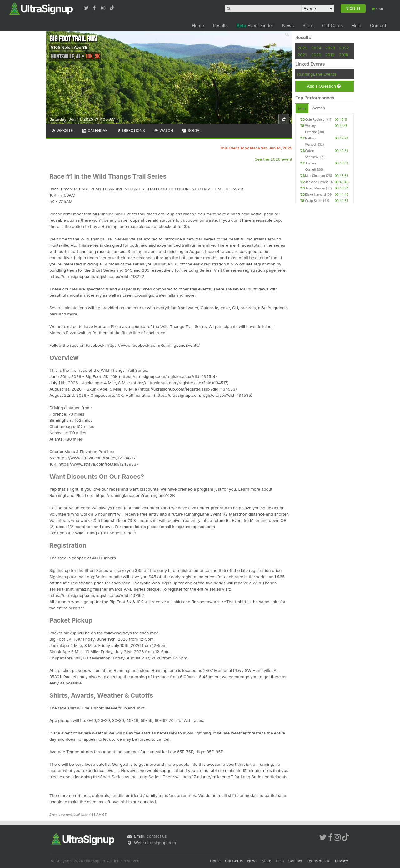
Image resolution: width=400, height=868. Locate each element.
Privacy (342, 861)
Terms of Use (319, 861)
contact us (157, 836)
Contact (378, 25)
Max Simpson (315, 176)
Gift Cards (332, 25)
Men (302, 109)
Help (356, 25)
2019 (330, 55)
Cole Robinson (316, 119)
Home (198, 25)
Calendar (95, 131)
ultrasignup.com (160, 843)
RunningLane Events (317, 74)
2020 (316, 55)
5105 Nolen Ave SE (69, 47)
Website (62, 131)
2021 (302, 55)
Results (220, 25)
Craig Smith (314, 201)
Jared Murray (315, 188)
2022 (344, 48)
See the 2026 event (273, 159)
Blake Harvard (315, 194)
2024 (316, 48)
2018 (344, 55)
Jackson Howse (317, 182)
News (288, 25)
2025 (302, 48)
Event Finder (255, 25)
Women (318, 108)
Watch (163, 131)
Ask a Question (324, 86)
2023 (330, 48)
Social (192, 131)
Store (308, 25)
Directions (130, 131)
